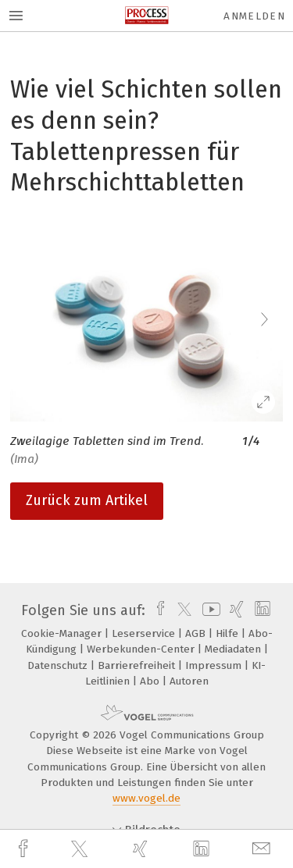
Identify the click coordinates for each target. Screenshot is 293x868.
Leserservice (145, 633)
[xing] (142, 849)
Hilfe (229, 633)
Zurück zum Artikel (87, 500)
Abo (151, 681)
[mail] (263, 849)
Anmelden (254, 16)
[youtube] (209, 610)
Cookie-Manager (63, 633)
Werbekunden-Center (142, 649)
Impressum (215, 665)
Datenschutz (59, 665)
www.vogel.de (146, 798)
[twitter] (81, 849)
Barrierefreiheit (138, 665)
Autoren (189, 681)
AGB (197, 633)
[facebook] (25, 849)
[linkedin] (203, 849)
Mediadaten (234, 649)
